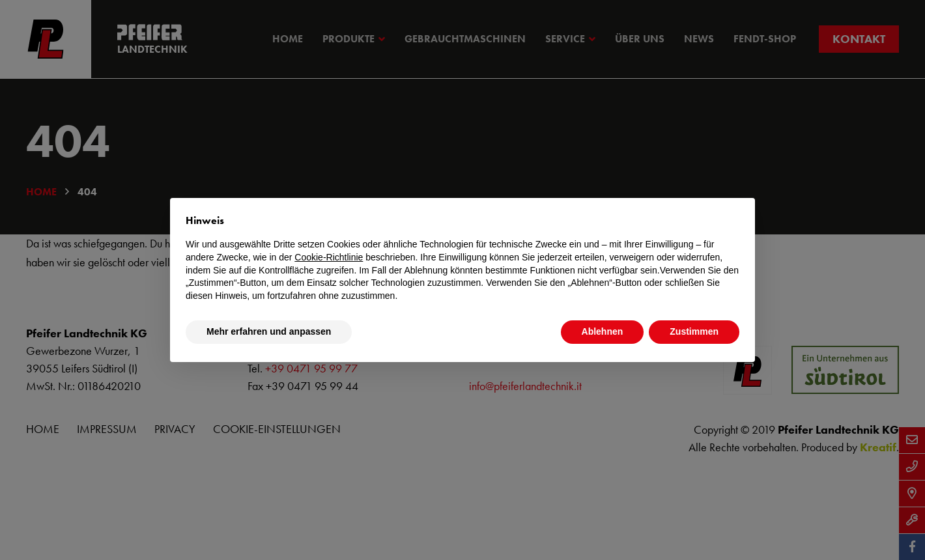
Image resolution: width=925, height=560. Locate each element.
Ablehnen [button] (603, 331)
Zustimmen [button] (694, 331)
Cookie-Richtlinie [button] (329, 257)
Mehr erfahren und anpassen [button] (269, 331)
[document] (462, 258)
